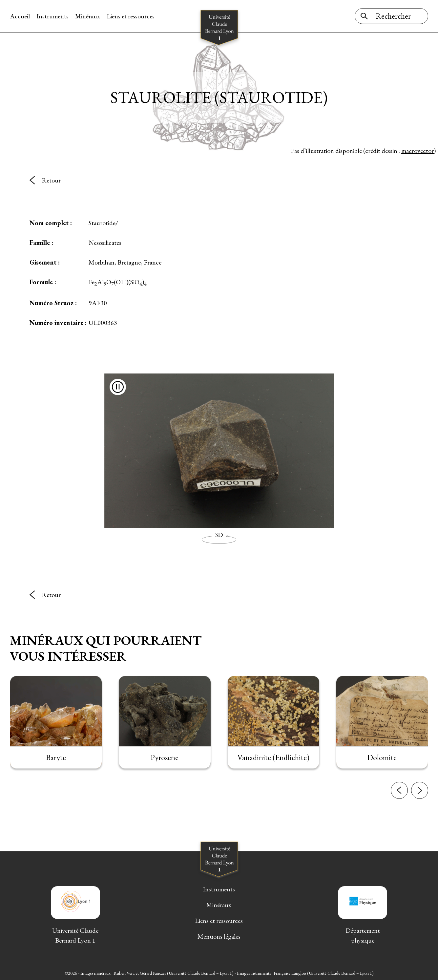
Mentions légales (219, 936)
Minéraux (88, 16)
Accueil (20, 16)
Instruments (52, 16)
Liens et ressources (131, 16)
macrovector (417, 151)
